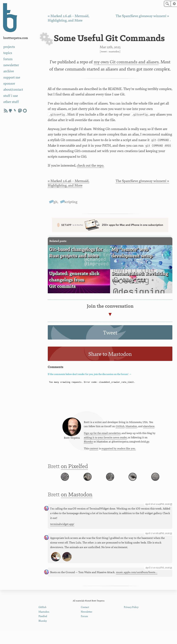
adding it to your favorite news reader (105, 439)
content (94, 450)
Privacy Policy (131, 621)
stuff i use (11, 96)
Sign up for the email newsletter (102, 435)
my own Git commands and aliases (126, 62)
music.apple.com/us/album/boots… (137, 586)
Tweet (104, 52)
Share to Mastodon (110, 354)
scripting (71, 202)
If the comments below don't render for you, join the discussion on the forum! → (90, 374)
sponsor (9, 84)
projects (9, 47)
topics (8, 53)
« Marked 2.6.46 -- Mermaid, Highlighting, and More (68, 183)
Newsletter (87, 625)
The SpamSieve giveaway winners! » (142, 16)
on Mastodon (77, 508)
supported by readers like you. (119, 450)
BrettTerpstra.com (16, 38)
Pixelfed (43, 630)
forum (8, 59)
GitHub (120, 428)
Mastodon (114, 52)
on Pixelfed (74, 470)
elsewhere (149, 428)
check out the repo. (90, 166)
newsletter (11, 65)
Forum (84, 630)
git (55, 202)
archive (9, 71)
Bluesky (88, 443)
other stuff (11, 102)
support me (12, 77)
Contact (85, 621)
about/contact (13, 90)
